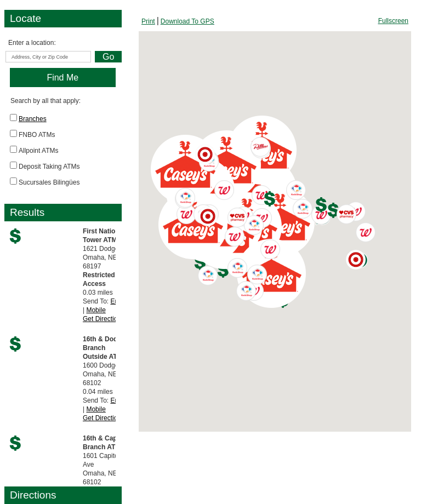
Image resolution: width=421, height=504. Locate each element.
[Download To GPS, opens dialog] (187, 21)
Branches (33, 119)
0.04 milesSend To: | (105, 379)
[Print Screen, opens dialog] (148, 21)
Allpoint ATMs (38, 151)
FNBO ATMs (37, 135)
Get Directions (104, 319)
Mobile (96, 310)
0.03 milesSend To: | (106, 275)
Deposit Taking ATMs (49, 167)
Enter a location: (32, 43)
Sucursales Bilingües (49, 182)
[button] (223, 270)
